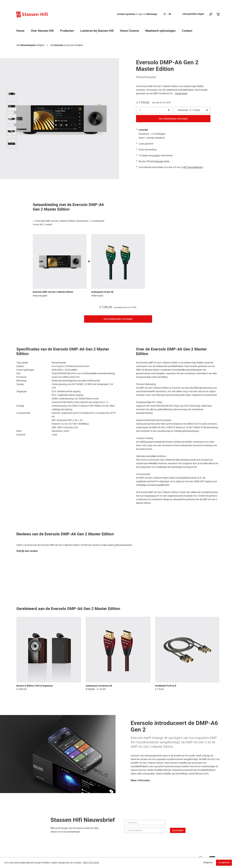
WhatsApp (152, 14)
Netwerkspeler (28, 45)
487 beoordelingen (193, 167)
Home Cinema (129, 31)
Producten (67, 31)
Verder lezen (181, 93)
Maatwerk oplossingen (160, 31)
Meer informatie (140, 780)
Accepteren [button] (224, 862)
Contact (187, 31)
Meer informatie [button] (91, 862)
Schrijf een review (27, 551)
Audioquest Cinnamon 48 (99, 686)
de (170, 14)
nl (165, 14)
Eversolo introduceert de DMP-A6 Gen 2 (174, 726)
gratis (156, 155)
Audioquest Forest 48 (102, 292)
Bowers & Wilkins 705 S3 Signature (35, 686)
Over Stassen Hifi (42, 31)
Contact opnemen (126, 14)
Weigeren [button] (208, 862)
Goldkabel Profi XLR (166, 686)
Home (20, 31)
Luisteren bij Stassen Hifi (97, 31)
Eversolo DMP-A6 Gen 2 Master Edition (53, 292)
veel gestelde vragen (193, 14)
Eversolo (59, 45)
